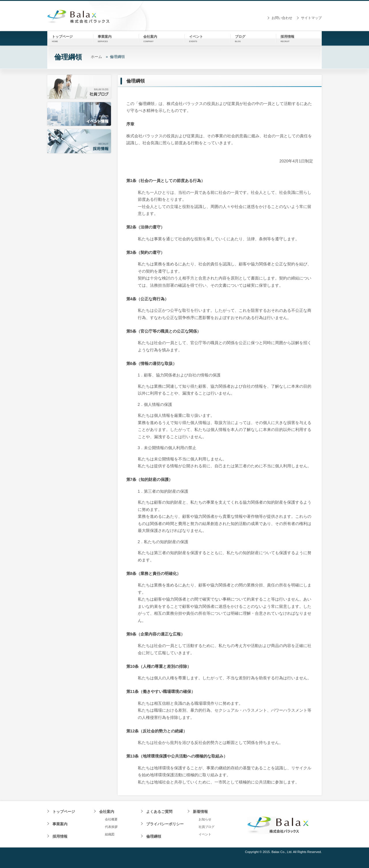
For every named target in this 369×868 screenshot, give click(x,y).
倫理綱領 (154, 836)
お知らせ (205, 819)
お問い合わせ (282, 18)
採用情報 (60, 836)
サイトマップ (311, 18)
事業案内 (60, 824)
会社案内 (107, 812)
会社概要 (111, 819)
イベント (205, 834)
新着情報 (200, 812)
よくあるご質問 (159, 812)
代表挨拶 (111, 827)
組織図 (110, 834)
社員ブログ (207, 827)
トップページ (64, 812)
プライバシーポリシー (165, 824)
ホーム (96, 57)
